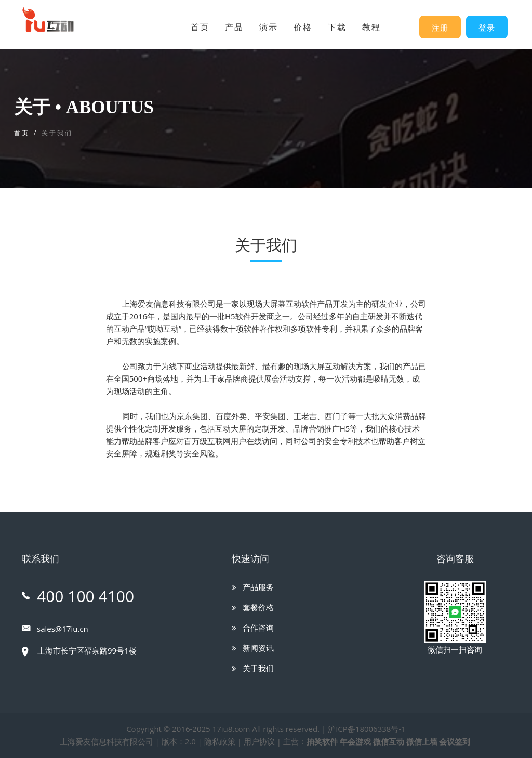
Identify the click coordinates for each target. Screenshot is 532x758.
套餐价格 (253, 607)
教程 (371, 27)
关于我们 (253, 668)
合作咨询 (253, 628)
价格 (303, 27)
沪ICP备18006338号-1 (367, 729)
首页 (200, 27)
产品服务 (253, 587)
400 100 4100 (78, 596)
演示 (269, 27)
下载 (337, 27)
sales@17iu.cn (55, 629)
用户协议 (259, 741)
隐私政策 (220, 741)
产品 (234, 27)
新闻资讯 (253, 648)
